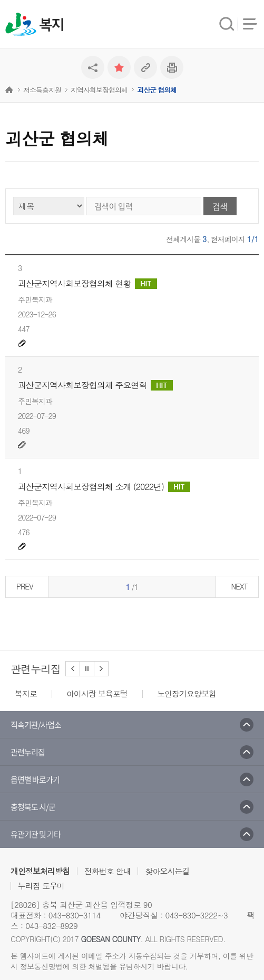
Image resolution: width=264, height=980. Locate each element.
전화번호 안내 (107, 871)
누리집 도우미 (41, 886)
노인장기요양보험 (187, 693)
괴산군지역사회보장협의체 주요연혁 (95, 385)
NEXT (239, 586)
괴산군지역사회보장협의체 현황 (87, 284)
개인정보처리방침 (40, 871)
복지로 (26, 693)
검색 (220, 206)
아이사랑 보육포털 (97, 693)
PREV (25, 586)
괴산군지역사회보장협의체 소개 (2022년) (104, 487)
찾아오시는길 (167, 871)
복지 (51, 25)
